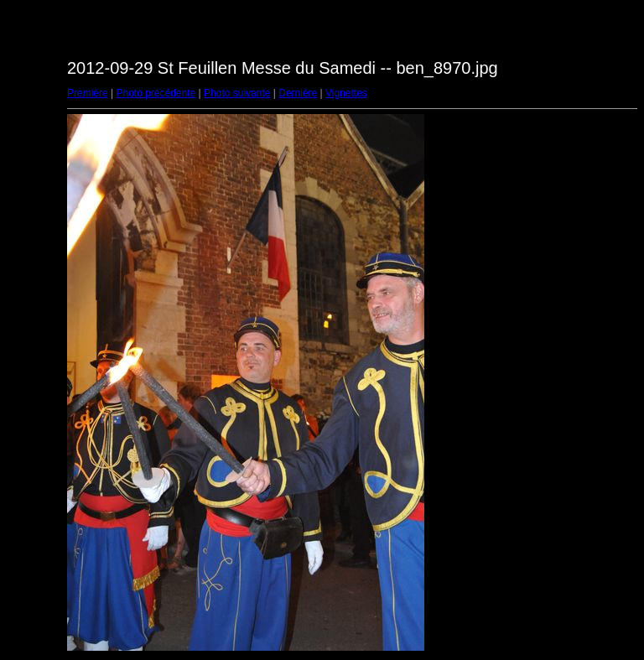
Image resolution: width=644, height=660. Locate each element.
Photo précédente (156, 93)
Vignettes (346, 93)
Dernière (298, 93)
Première (88, 93)
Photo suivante (237, 93)
